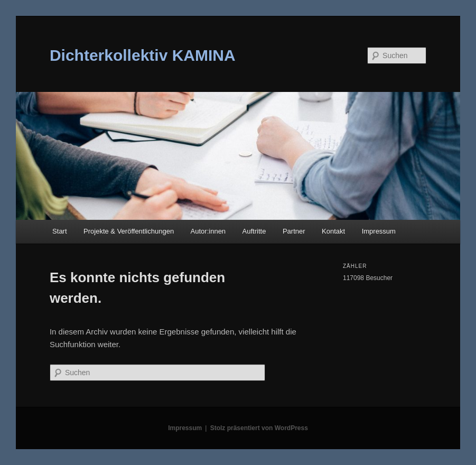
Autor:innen (208, 231)
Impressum (379, 231)
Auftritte (254, 231)
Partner (294, 231)
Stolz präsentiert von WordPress (259, 428)
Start (59, 231)
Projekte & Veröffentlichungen (129, 231)
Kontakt (333, 231)
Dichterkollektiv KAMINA (143, 55)
